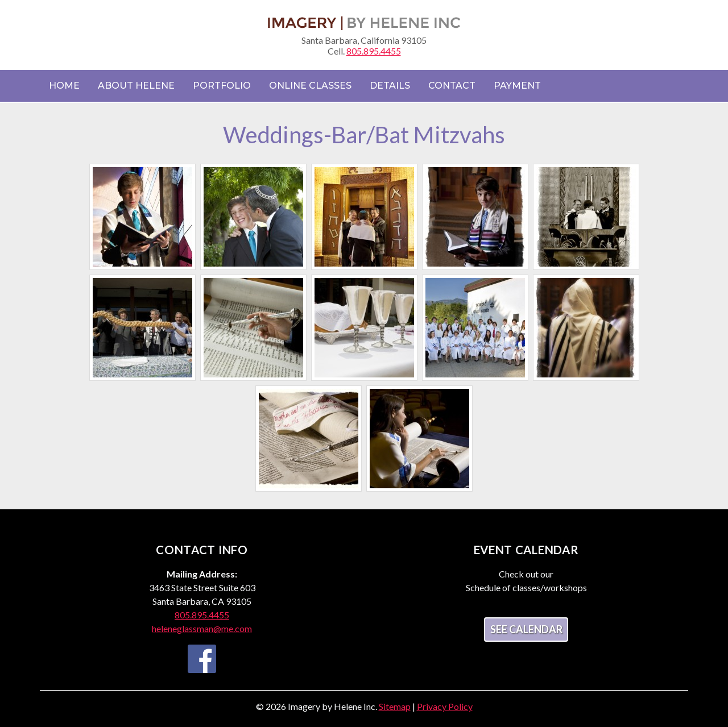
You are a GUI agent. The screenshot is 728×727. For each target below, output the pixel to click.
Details (390, 86)
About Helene (136, 86)
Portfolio (222, 86)
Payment (517, 86)
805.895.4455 (374, 51)
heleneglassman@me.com (202, 628)
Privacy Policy (445, 706)
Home (64, 86)
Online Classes (310, 86)
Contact (452, 86)
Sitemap (395, 706)
